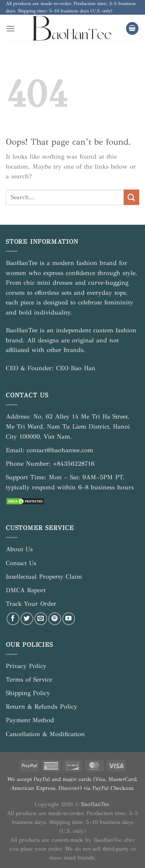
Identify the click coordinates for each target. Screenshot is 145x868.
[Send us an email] (41, 619)
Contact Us (21, 563)
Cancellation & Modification (45, 734)
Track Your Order (31, 604)
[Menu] (10, 28)
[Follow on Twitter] (27, 619)
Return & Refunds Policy (42, 707)
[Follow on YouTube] (69, 619)
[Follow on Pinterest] (55, 619)
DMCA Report (26, 590)
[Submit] (131, 197)
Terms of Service (29, 679)
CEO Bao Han (76, 368)
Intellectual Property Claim (44, 577)
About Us (19, 549)
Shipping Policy (28, 693)
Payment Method (30, 720)
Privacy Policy (26, 666)
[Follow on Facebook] (13, 619)
